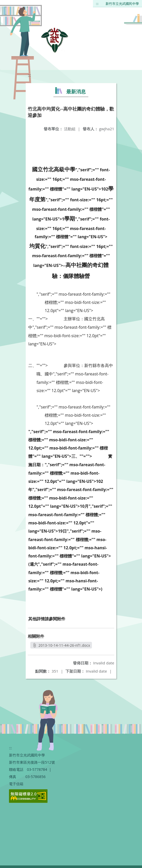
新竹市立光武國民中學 (122, 4)
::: (97, 4)
